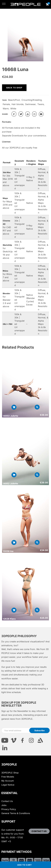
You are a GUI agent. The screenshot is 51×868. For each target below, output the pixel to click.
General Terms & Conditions (16, 813)
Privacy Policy (9, 809)
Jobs (4, 805)
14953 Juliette (10, 416)
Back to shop (14, 88)
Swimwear (30, 104)
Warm (6, 109)
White (13, 109)
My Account (7, 781)
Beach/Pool (14, 100)
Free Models (8, 777)
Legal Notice (8, 785)
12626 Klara (9, 619)
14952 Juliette (10, 483)
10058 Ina (8, 551)
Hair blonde (18, 104)
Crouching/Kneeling (32, 100)
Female (6, 104)
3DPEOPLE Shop (10, 773)
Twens (41, 104)
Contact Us (7, 801)
